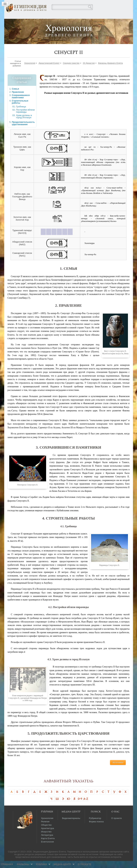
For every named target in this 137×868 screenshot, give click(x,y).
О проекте (106, 22)
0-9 (80, 806)
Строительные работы (20, 109)
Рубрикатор (95, 825)
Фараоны (45, 22)
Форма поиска (96, 829)
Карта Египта (48, 845)
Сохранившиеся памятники (21, 103)
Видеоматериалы (71, 825)
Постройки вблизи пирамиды (25, 118)
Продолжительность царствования (23, 130)
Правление (18, 99)
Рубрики (63, 22)
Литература (47, 842)
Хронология (30, 70)
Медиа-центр (84, 22)
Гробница (21, 114)
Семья (16, 96)
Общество (46, 832)
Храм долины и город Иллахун (24, 124)
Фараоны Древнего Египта (110, 70)
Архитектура (48, 835)
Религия (45, 829)
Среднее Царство (71, 70)
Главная (29, 22)
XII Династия (89, 70)
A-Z (86, 806)
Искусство (46, 839)
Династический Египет (49, 70)
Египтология (47, 849)
